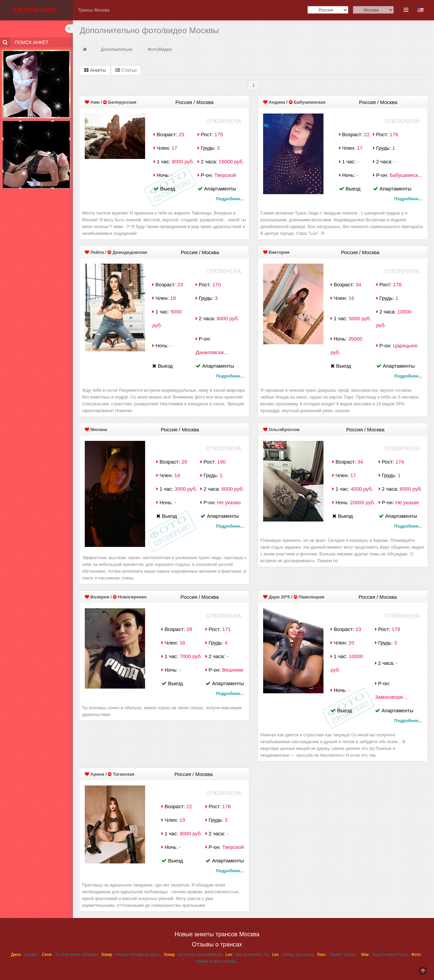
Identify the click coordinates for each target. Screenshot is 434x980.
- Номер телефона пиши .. (132, 955)
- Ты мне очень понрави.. (71, 955)
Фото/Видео (160, 49)
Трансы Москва (94, 10)
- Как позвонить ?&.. (248, 955)
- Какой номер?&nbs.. (386, 955)
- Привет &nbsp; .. (339, 955)
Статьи (126, 70)
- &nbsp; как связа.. (294, 955)
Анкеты (95, 70)
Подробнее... (230, 199)
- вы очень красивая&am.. (194, 955)
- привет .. (26, 955)
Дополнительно (117, 49)
